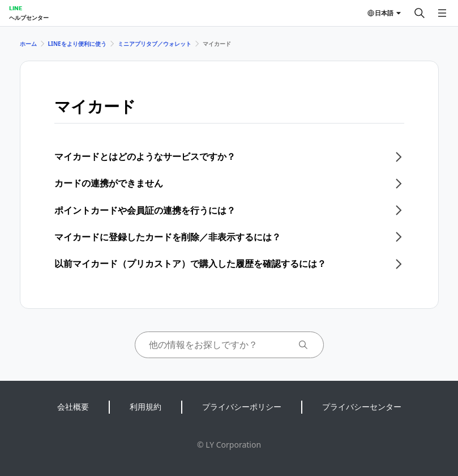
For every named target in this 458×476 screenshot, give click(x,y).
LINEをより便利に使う (77, 44)
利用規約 (145, 407)
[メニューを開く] (442, 13)
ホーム (28, 44)
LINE (16, 8)
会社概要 (73, 407)
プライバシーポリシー (242, 407)
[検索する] (420, 13)
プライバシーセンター (362, 407)
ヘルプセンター (29, 18)
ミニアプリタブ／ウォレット (155, 44)
